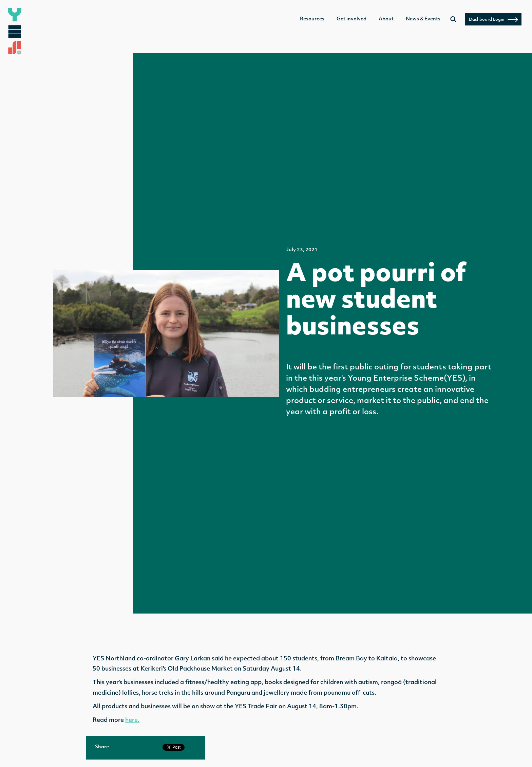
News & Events (423, 19)
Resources (312, 19)
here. (132, 720)
